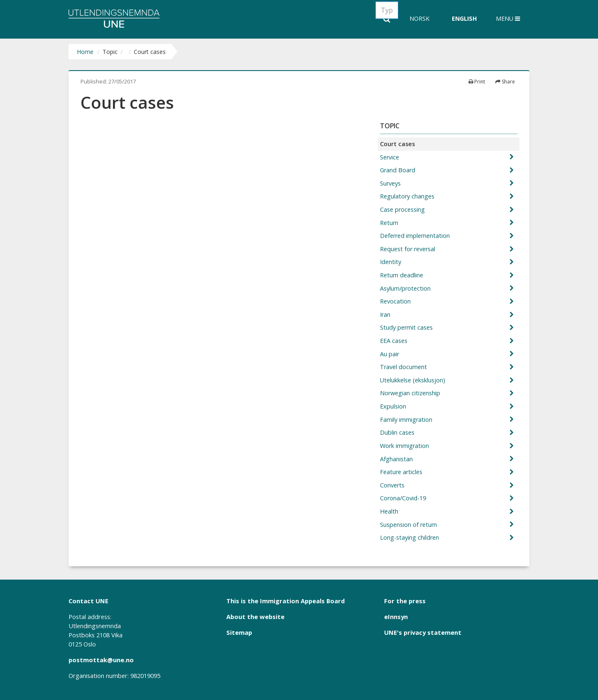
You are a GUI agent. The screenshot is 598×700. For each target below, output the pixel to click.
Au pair (390, 354)
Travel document (404, 367)
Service (390, 157)
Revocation (396, 301)
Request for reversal (408, 249)
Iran (386, 315)
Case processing (403, 209)
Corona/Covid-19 (404, 498)
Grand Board (398, 170)
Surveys (391, 183)
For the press (405, 601)
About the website (255, 617)
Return (390, 223)
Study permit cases (407, 327)
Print (477, 82)
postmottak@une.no (101, 660)
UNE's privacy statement (423, 632)
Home (85, 52)
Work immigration (405, 446)
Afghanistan (397, 459)
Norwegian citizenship (411, 393)
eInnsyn (396, 617)
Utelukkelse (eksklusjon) (413, 380)
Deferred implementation (416, 236)
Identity (391, 262)
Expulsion (394, 406)
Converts (393, 485)
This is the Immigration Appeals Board (286, 601)
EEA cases (395, 341)
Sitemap (239, 632)
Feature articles (402, 472)
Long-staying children (410, 537)
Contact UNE (88, 601)
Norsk (419, 18)
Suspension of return (409, 525)
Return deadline (402, 275)
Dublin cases (398, 432)
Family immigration (407, 420)
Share (505, 82)
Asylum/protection (406, 288)
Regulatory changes (408, 196)
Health (390, 511)
